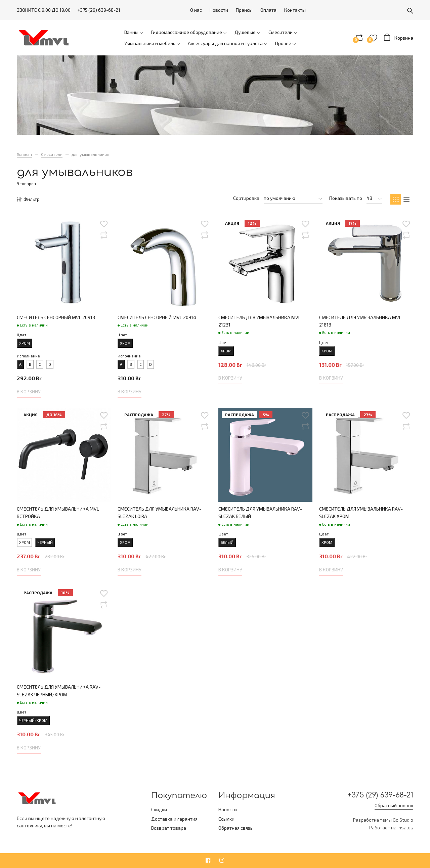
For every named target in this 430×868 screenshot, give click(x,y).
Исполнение (28, 356)
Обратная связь (235, 828)
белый (227, 542)
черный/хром (33, 720)
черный (45, 542)
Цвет (21, 335)
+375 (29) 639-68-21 (99, 10)
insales (405, 829)
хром (25, 343)
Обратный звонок (394, 806)
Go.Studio (403, 821)
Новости (219, 10)
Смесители (52, 154)
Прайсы (244, 10)
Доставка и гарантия (174, 819)
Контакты (295, 10)
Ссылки (226, 819)
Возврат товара (169, 828)
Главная (24, 154)
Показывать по (346, 198)
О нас (196, 10)
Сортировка (246, 198)
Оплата (268, 10)
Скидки (159, 809)
